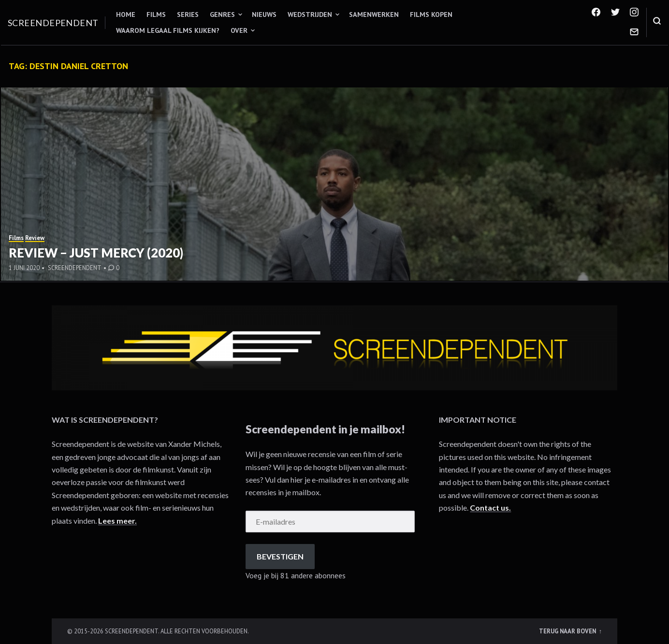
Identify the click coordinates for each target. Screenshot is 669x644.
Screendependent (53, 23)
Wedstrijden (310, 14)
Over (239, 30)
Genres (222, 14)
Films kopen (431, 14)
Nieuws (264, 14)
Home (126, 14)
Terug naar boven (568, 631)
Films (156, 14)
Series (188, 14)
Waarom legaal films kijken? (168, 30)
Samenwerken (374, 14)
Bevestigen (280, 556)
